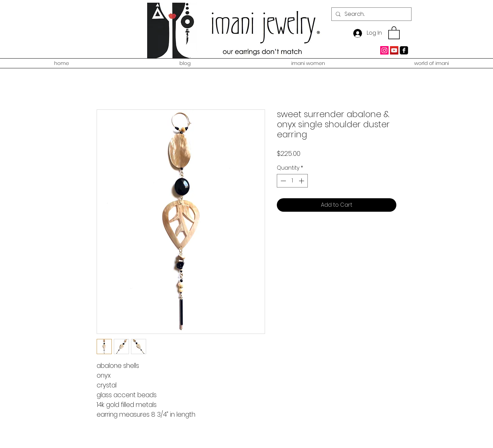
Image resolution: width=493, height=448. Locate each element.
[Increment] (302, 181)
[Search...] (371, 14)
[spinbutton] (292, 181)
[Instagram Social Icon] (384, 50)
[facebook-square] (404, 50)
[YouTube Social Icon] (394, 50)
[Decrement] (283, 181)
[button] (394, 32)
